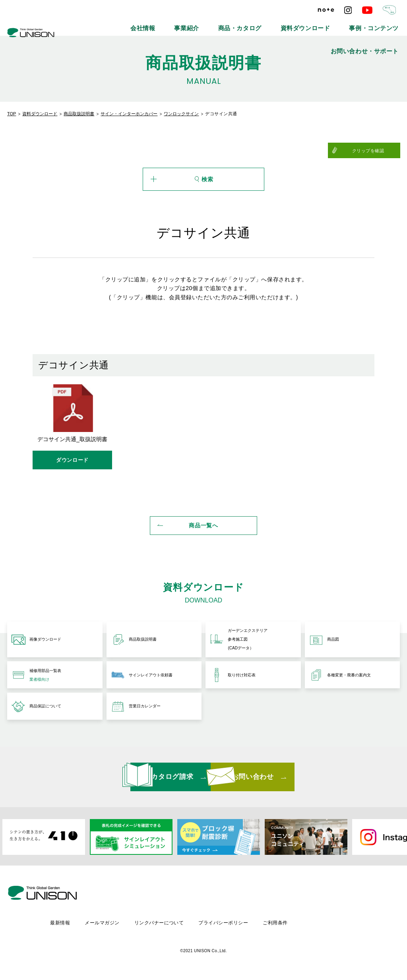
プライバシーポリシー (292, 923)
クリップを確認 (381, 151)
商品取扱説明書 (79, 114)
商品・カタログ (211, 24)
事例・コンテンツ (315, 24)
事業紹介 (169, 24)
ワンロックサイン (181, 114)
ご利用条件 (345, 923)
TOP (12, 114)
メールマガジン (169, 923)
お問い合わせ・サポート (375, 24)
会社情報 (134, 24)
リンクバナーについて (227, 923)
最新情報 (126, 923)
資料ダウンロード (262, 24)
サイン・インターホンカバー (129, 114)
